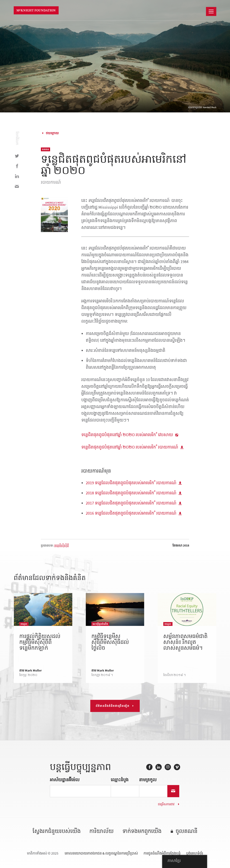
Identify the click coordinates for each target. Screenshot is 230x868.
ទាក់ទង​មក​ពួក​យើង (142, 831)
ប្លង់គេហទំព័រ (195, 853)
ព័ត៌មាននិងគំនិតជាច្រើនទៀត (113, 706)
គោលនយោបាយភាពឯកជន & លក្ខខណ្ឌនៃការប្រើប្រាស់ (101, 853)
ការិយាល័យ (102, 831)
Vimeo (177, 767)
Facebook (149, 767)
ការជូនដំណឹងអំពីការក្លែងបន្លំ (162, 853)
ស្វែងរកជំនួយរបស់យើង (57, 831)
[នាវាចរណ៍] (211, 11)
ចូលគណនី (187, 831)
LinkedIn (159, 767)
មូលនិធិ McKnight (36, 10)
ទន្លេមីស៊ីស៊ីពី (62, 546)
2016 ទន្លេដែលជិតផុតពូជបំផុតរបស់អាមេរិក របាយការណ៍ (131, 513)
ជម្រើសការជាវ (166, 804)
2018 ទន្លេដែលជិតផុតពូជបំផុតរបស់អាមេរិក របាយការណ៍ (131, 493)
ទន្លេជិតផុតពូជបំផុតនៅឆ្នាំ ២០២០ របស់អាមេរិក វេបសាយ (127, 435)
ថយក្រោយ (52, 133)
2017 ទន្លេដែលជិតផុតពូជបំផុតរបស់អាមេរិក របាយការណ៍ (131, 503)
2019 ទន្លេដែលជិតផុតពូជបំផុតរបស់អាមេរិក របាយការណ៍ (131, 483)
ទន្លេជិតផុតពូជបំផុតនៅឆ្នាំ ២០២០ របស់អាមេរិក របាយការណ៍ (130, 447)
